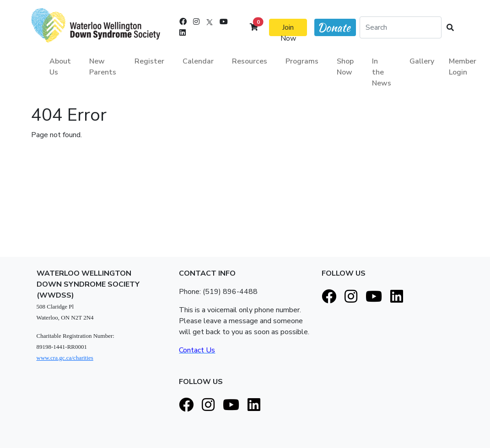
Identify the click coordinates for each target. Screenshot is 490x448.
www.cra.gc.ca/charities (65, 358)
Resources (250, 61)
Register (149, 61)
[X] (210, 22)
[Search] (400, 27)
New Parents (103, 67)
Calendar (198, 61)
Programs (302, 61)
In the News (382, 72)
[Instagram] (196, 22)
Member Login (463, 67)
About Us (60, 67)
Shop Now (345, 67)
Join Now (288, 29)
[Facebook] (183, 22)
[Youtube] (224, 22)
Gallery (422, 61)
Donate (334, 28)
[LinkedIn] (183, 33)
